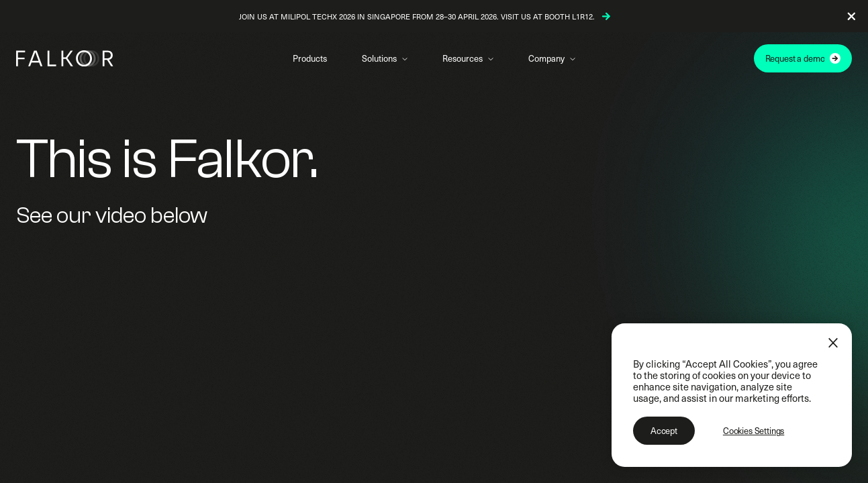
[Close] (833, 343)
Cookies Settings (754, 430)
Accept (664, 430)
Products (310, 58)
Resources (463, 58)
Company (546, 58)
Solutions (379, 58)
